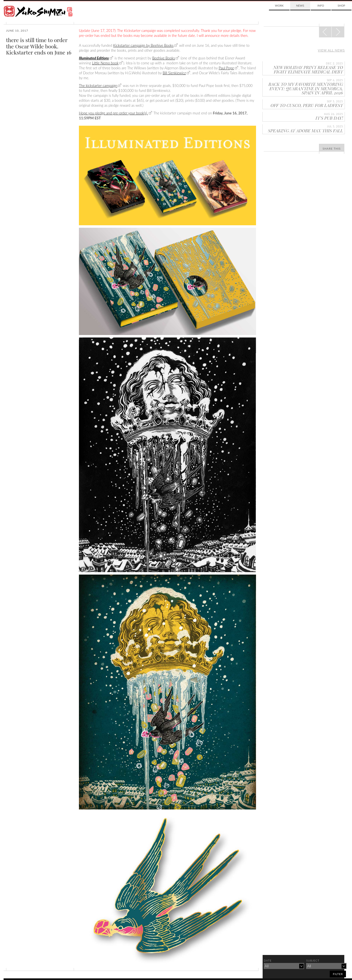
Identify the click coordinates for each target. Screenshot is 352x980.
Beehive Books (163, 58)
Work (279, 6)
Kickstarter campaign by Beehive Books (143, 45)
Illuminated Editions (94, 58)
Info (321, 6)
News (300, 6)
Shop (341, 6)
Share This (332, 149)
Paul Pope (226, 68)
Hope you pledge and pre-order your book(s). (113, 113)
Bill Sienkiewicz (174, 73)
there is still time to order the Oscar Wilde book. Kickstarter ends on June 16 (39, 46)
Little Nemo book (105, 63)
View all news (331, 50)
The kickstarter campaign (98, 86)
